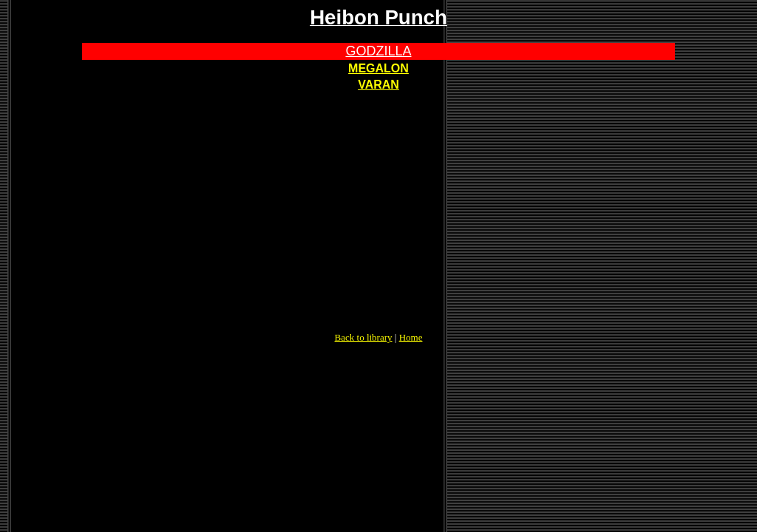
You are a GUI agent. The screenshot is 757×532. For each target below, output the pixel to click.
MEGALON (378, 68)
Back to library (364, 337)
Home (411, 337)
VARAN (378, 85)
